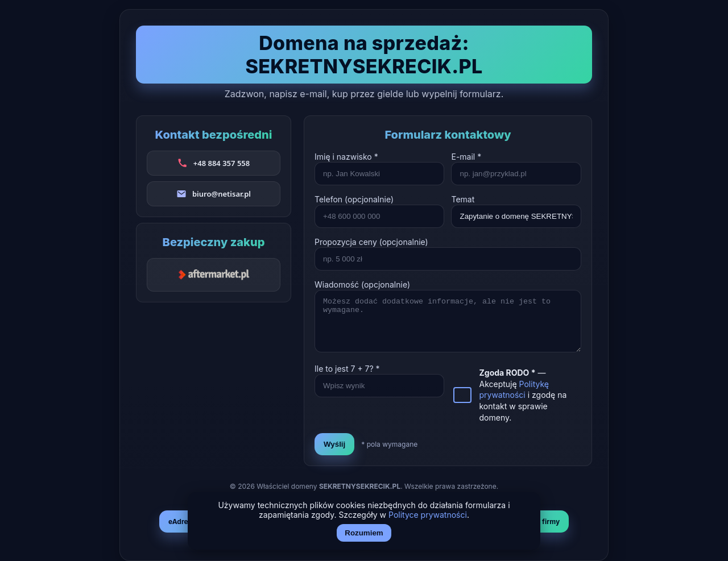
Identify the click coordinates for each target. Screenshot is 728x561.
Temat (463, 199)
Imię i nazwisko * (346, 157)
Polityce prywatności (428, 515)
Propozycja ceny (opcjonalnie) (371, 242)
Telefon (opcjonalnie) (354, 199)
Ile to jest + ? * (347, 369)
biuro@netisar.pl (222, 194)
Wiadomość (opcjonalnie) (362, 284)
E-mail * (466, 157)
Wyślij (334, 444)
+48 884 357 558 (222, 163)
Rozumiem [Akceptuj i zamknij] (364, 533)
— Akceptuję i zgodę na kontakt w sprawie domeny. (523, 395)
